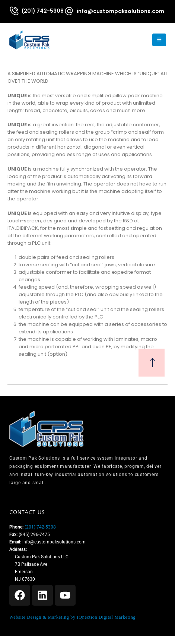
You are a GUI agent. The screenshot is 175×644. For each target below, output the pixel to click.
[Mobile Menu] (159, 40)
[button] (140, 40)
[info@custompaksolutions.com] (114, 11)
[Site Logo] (29, 40)
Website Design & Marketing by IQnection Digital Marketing (72, 617)
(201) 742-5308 (40, 527)
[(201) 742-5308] (36, 11)
